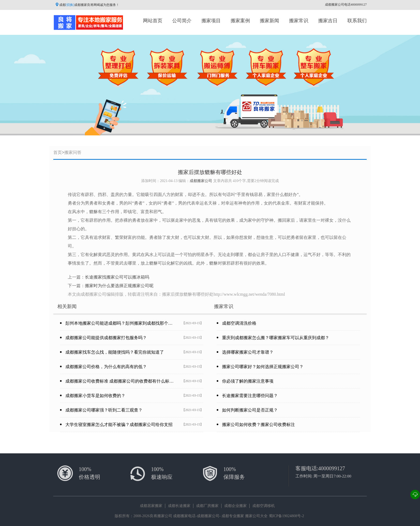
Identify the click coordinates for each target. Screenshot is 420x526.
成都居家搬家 (151, 506)
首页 (58, 152)
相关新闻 (67, 306)
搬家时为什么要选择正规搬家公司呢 (119, 286)
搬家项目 (211, 21)
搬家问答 (73, 152)
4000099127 (332, 468)
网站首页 (153, 21)
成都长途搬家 (179, 506)
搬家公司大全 (256, 516)
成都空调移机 (264, 506)
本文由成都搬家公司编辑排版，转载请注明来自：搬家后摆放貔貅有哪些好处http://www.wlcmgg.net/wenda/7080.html (176, 294)
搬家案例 (240, 21)
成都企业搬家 (235, 506)
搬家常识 (299, 21)
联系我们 (357, 21)
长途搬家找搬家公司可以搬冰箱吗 (117, 277)
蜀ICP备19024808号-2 (286, 516)
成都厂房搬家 (207, 506)
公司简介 (182, 21)
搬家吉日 (328, 21)
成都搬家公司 (201, 181)
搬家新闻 (269, 21)
